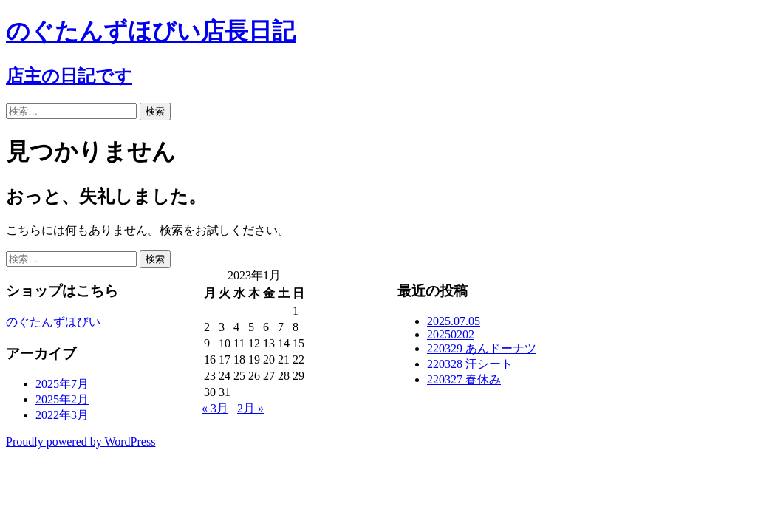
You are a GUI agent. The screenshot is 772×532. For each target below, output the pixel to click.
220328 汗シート (470, 364)
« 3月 (215, 408)
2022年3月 (62, 415)
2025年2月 (62, 399)
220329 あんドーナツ (482, 348)
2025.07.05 (454, 321)
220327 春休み (464, 379)
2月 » (250, 408)
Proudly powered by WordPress (81, 441)
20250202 (451, 334)
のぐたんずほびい (53, 322)
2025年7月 (62, 384)
